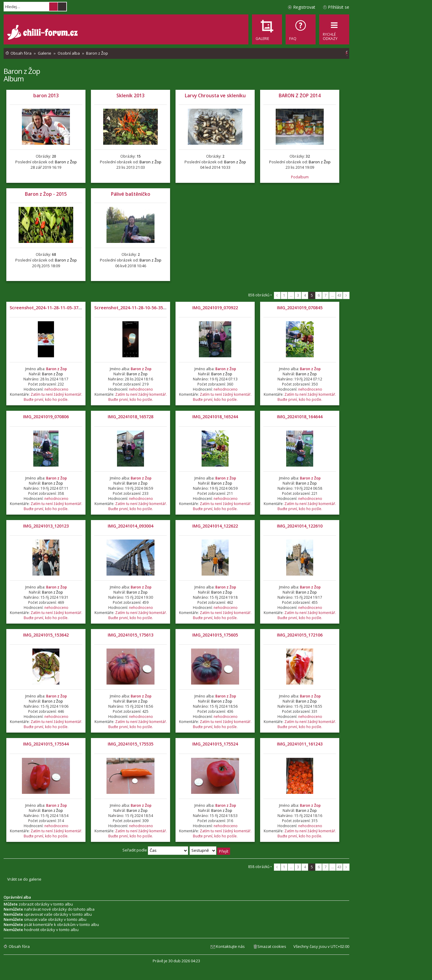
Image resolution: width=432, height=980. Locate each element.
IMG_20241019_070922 (215, 308)
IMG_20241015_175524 (215, 744)
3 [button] (298, 295)
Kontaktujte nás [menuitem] (230, 946)
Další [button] (346, 295)
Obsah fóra (19, 946)
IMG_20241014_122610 (300, 526)
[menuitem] (301, 29)
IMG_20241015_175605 (215, 635)
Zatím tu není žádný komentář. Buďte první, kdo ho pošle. (53, 397)
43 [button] (339, 295)
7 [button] (326, 295)
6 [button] (319, 295)
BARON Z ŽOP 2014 (300, 95)
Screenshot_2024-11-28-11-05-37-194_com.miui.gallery (67, 308)
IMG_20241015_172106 (300, 635)
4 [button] (305, 295)
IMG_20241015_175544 (46, 744)
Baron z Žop (22, 71)
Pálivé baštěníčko (131, 194)
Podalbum (300, 177)
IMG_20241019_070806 (46, 417)
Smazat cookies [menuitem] (272, 946)
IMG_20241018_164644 (300, 417)
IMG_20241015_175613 (130, 635)
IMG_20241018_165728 (130, 417)
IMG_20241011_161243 (300, 744)
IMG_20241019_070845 (300, 308)
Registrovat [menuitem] (304, 7)
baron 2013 (46, 95)
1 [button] (284, 295)
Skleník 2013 (130, 95)
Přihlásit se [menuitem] (339, 7)
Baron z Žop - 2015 (46, 194)
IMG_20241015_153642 (46, 635)
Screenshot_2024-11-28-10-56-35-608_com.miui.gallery (152, 308)
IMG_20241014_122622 (215, 526)
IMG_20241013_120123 (46, 526)
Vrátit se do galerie (24, 879)
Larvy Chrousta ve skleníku (215, 95)
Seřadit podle (155, 850)
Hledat (53, 7)
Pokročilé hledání (62, 7)
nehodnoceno (56, 389)
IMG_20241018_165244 (215, 417)
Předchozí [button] (277, 295)
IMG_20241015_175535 (130, 744)
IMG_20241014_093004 (130, 526)
